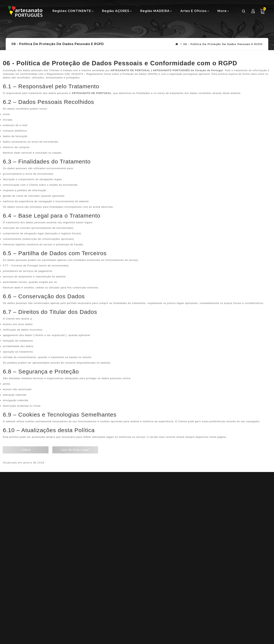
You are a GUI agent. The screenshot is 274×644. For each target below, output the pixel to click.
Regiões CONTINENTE (72, 11)
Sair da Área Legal (75, 450)
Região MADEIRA (155, 11)
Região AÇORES (116, 11)
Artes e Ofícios (194, 11)
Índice (26, 450)
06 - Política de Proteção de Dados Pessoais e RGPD (223, 44)
